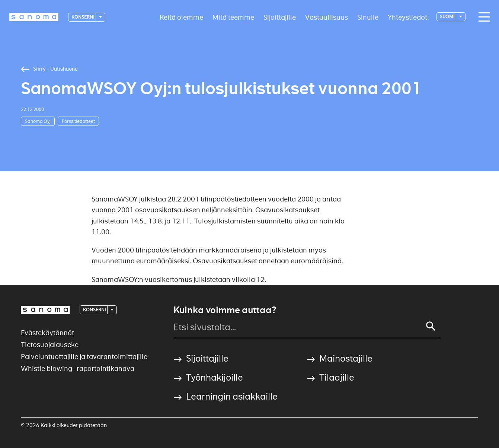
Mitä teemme (233, 17)
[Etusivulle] (34, 17)
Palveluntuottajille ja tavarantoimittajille (84, 357)
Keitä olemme (181, 17)
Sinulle (368, 17)
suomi (447, 17)
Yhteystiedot (407, 17)
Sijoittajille (280, 17)
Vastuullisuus (327, 17)
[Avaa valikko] (482, 17)
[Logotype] (45, 310)
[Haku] (431, 326)
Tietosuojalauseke (50, 345)
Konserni (83, 17)
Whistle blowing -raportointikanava (78, 368)
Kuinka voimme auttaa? (225, 310)
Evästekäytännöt (47, 333)
